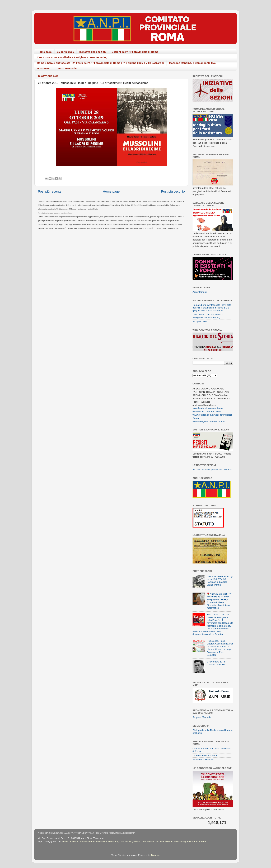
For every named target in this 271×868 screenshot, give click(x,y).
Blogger (155, 855)
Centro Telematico (67, 68)
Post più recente (50, 191)
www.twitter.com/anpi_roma (207, 412)
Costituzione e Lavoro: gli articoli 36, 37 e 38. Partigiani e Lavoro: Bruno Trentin (220, 581)
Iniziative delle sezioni (93, 52)
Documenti (44, 68)
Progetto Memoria (202, 717)
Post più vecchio (173, 191)
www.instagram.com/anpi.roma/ (209, 421)
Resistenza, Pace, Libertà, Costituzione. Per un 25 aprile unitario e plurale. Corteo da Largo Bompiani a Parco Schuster (220, 648)
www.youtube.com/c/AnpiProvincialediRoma (149, 841)
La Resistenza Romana (205, 755)
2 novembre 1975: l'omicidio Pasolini (216, 663)
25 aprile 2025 (66, 52)
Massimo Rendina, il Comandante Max (193, 63)
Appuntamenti (200, 292)
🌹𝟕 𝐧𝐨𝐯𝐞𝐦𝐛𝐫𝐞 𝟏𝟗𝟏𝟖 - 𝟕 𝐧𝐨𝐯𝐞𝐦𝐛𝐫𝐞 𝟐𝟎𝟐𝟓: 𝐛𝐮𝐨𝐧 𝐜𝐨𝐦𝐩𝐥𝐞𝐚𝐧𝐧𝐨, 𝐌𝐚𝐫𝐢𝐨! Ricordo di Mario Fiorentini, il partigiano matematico (219, 601)
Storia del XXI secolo (203, 760)
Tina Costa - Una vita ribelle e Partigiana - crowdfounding (72, 57)
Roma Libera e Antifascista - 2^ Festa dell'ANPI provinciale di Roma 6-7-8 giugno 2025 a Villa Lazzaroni (100, 63)
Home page (45, 52)
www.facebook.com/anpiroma (208, 408)
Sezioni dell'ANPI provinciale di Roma (135, 52)
